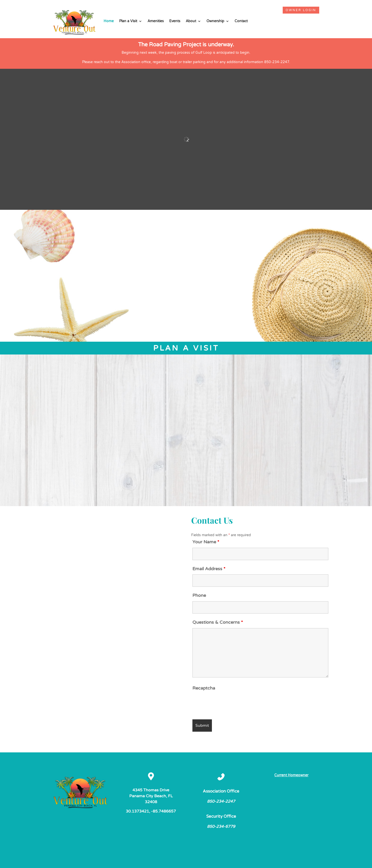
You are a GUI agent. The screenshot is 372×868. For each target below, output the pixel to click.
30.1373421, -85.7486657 (151, 811)
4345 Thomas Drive (151, 790)
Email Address (209, 569)
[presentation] (230, 704)
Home (109, 21)
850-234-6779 (221, 827)
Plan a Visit (128, 21)
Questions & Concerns (218, 622)
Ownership (215, 21)
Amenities (156, 21)
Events (175, 21)
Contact (241, 21)
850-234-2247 (221, 801)
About (191, 21)
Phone (199, 595)
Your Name (206, 542)
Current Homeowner (291, 775)
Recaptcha (204, 688)
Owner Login (301, 10)
